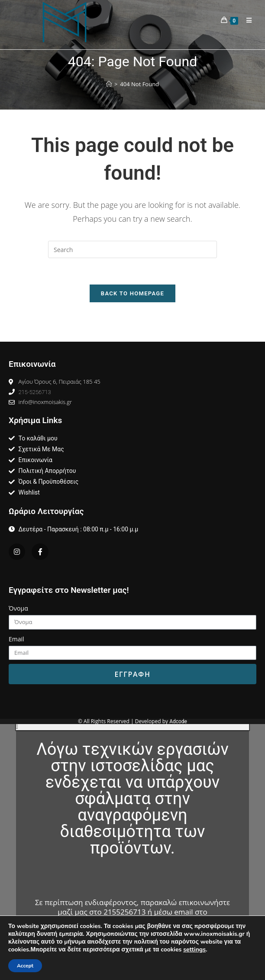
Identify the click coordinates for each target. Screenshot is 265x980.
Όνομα (18, 608)
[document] (132, 852)
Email (16, 639)
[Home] (109, 84)
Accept (25, 966)
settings (194, 950)
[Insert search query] (132, 249)
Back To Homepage (132, 293)
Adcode (178, 721)
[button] (133, 727)
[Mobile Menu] (246, 20)
